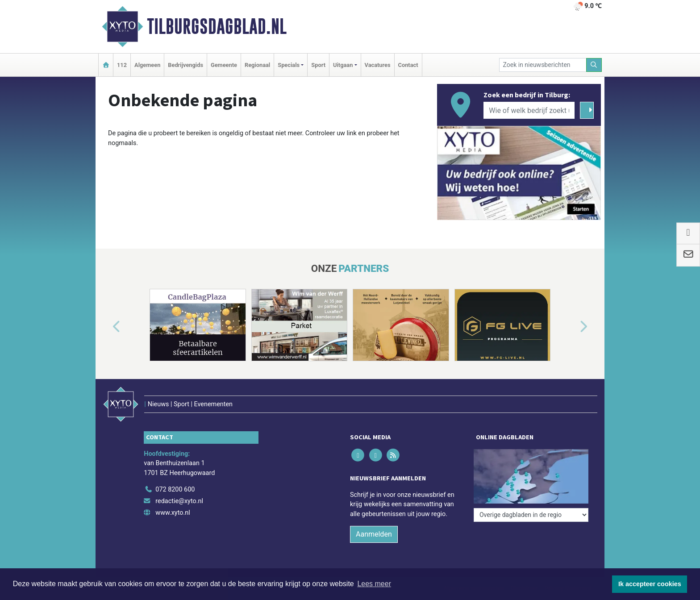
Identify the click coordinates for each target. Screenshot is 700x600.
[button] (106, 327)
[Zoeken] (594, 65)
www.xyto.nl (173, 513)
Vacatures (378, 65)
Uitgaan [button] (343, 65)
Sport (318, 65)
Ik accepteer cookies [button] (650, 584)
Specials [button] (289, 65)
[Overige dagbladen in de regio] (531, 515)
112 (122, 65)
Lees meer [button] (374, 584)
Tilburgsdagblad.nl (217, 26)
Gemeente (224, 65)
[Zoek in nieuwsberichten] (543, 65)
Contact (408, 65)
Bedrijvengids (185, 65)
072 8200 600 (175, 490)
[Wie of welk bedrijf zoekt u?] (529, 110)
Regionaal (257, 65)
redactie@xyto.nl (179, 501)
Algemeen (147, 65)
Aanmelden (374, 534)
